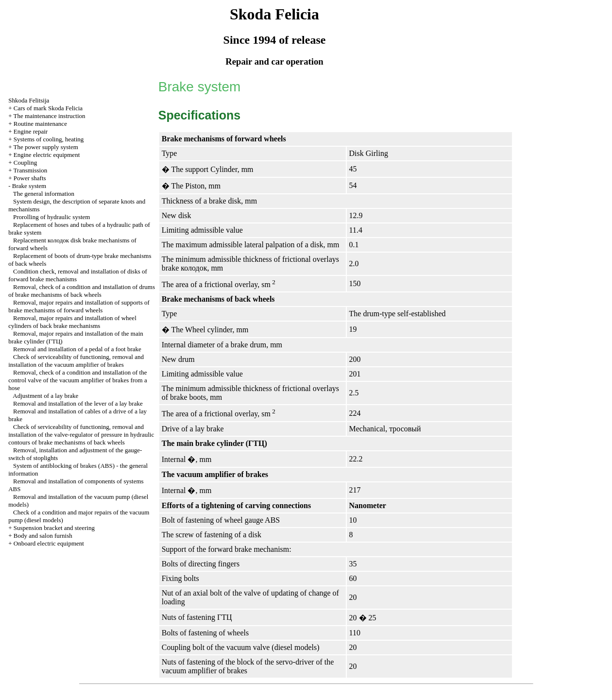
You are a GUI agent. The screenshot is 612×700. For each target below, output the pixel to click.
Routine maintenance (40, 124)
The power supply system (46, 147)
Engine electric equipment (47, 155)
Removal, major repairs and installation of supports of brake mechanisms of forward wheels (79, 306)
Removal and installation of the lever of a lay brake (78, 403)
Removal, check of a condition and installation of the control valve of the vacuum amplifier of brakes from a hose (78, 380)
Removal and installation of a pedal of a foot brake (77, 349)
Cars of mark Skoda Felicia (48, 108)
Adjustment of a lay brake (45, 396)
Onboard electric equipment (49, 543)
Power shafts (30, 178)
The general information (44, 194)
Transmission (31, 170)
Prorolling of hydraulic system (52, 217)
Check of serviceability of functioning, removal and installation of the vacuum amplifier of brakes (76, 361)
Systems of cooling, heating (49, 139)
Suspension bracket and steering (54, 528)
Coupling (25, 162)
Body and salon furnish (43, 536)
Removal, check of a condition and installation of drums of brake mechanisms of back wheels (82, 291)
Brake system (29, 186)
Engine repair (31, 131)
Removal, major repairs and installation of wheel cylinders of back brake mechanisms (72, 322)
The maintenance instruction (50, 116)
